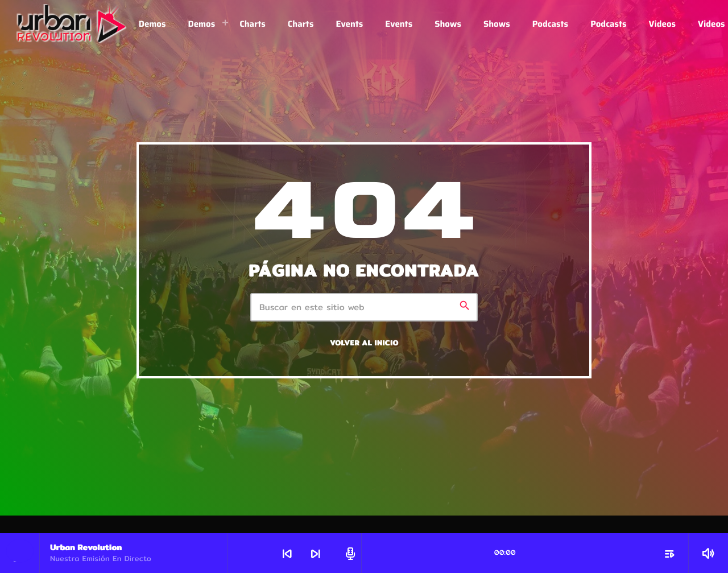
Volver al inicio (364, 343)
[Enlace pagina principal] (72, 24)
